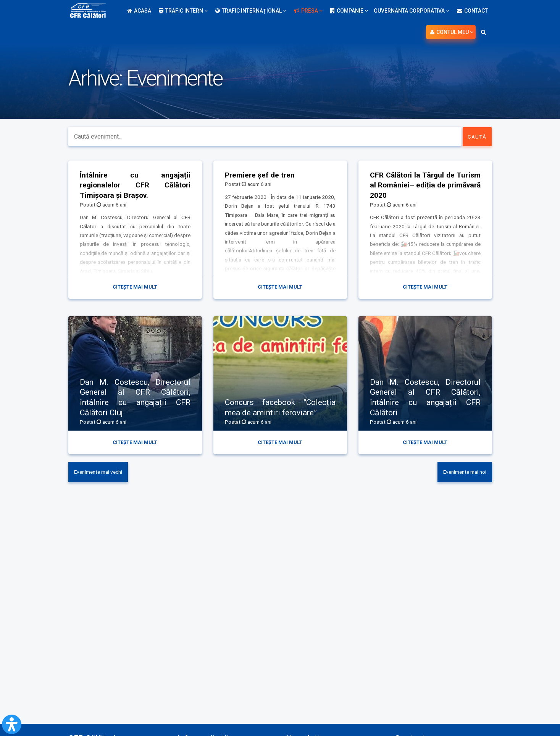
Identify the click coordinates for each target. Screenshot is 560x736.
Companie (349, 11)
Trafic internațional (251, 11)
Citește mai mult (135, 287)
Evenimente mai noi (462, 473)
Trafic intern (183, 11)
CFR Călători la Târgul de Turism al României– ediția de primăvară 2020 (425, 185)
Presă (308, 11)
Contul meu (452, 32)
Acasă (139, 11)
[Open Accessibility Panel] (12, 724)
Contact (472, 11)
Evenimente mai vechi (101, 473)
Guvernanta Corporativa (412, 11)
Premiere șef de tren (261, 175)
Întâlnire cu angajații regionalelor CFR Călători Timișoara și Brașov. (135, 185)
